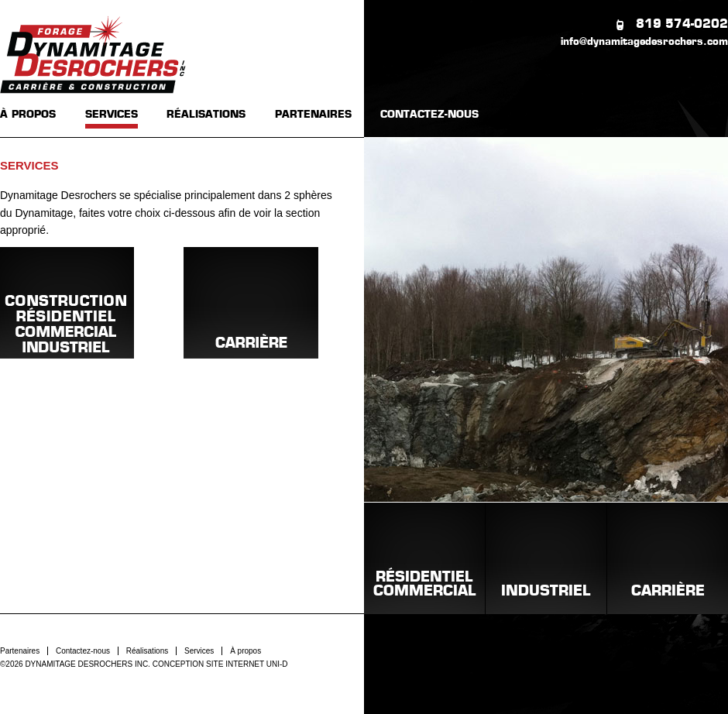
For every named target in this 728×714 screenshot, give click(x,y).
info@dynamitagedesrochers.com (644, 42)
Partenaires (20, 651)
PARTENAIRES (313, 115)
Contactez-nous (83, 651)
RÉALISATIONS (206, 115)
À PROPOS (28, 115)
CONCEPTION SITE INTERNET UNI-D (220, 664)
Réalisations (147, 651)
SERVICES (112, 115)
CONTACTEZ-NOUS (429, 115)
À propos (246, 651)
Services (199, 651)
